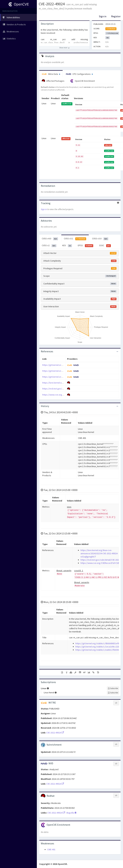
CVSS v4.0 (50, 239)
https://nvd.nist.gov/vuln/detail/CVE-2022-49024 (65, 389)
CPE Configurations (79, 74)
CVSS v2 (49, 246)
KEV (67, 246)
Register (116, 16)
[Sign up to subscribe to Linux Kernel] (113, 693)
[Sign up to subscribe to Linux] (113, 688)
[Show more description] (64, 48)
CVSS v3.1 (75, 239)
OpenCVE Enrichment (83, 81)
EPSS (86, 246)
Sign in (103, 16)
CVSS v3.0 (100, 239)
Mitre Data (51, 74)
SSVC (105, 246)
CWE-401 (51, 849)
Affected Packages (53, 81)
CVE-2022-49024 (52, 4)
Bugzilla (72, 813)
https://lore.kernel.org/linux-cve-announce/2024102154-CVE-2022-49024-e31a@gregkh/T (99, 553)
